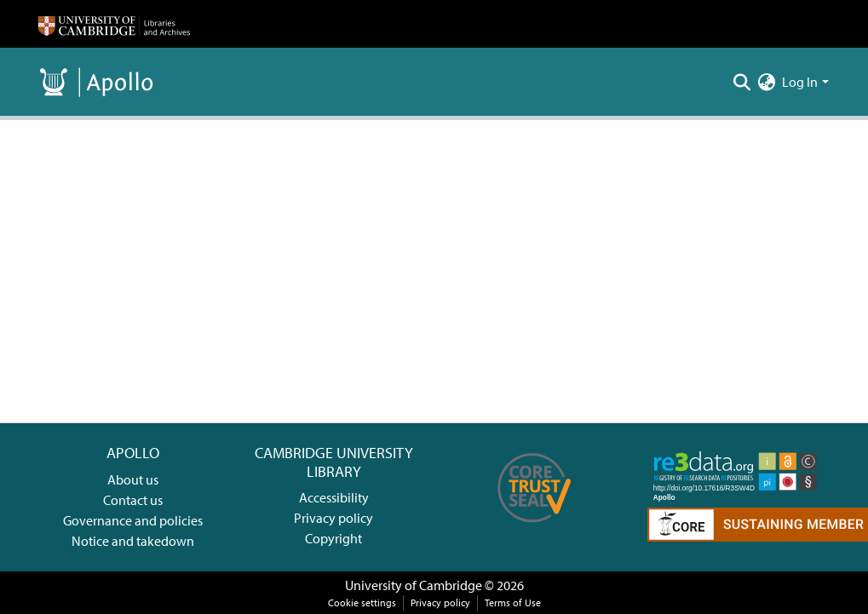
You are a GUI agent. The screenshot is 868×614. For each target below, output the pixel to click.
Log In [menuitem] (800, 82)
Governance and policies (133, 520)
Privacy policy (333, 518)
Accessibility (334, 497)
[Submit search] (742, 82)
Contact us (133, 500)
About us (133, 479)
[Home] (114, 24)
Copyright (333, 538)
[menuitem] (766, 82)
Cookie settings (362, 603)
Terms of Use (513, 603)
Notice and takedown (133, 541)
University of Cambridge (414, 585)
